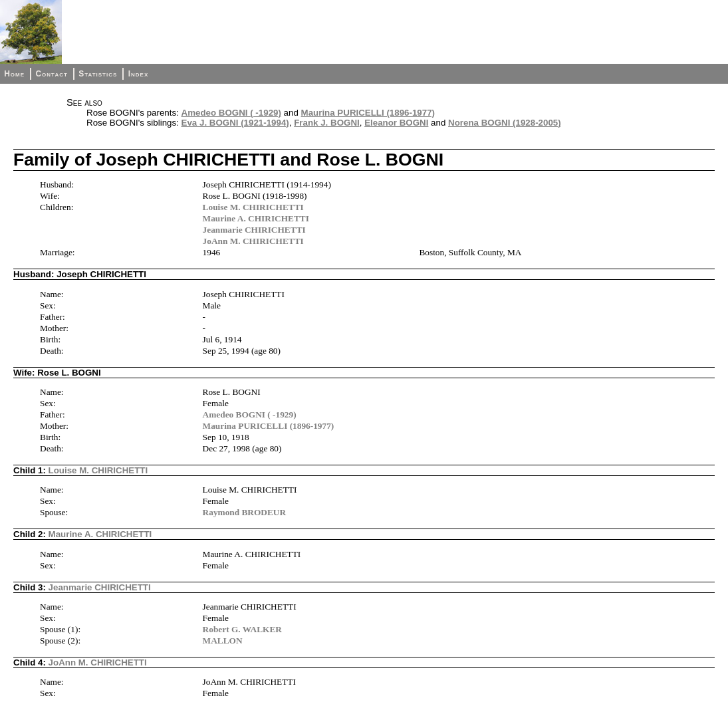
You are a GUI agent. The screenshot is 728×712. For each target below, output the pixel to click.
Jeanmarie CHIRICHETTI (254, 230)
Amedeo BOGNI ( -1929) (231, 113)
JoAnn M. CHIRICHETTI (253, 241)
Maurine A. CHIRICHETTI (256, 218)
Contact (51, 74)
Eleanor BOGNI (396, 123)
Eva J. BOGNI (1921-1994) (235, 123)
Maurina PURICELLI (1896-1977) (368, 113)
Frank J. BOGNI (327, 123)
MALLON (223, 641)
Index (139, 74)
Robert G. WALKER (242, 629)
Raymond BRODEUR (245, 512)
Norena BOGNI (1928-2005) (505, 123)
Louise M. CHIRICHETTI (253, 207)
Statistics (98, 74)
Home (14, 74)
